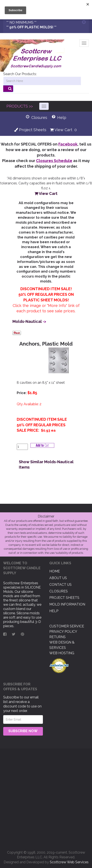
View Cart (61, 130)
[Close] (84, 22)
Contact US (60, 585)
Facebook (68, 144)
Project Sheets (30, 130)
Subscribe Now (23, 731)
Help (54, 611)
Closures (59, 591)
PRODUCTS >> (20, 106)
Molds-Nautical (27, 321)
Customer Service (67, 626)
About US (58, 578)
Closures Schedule (54, 161)
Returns (57, 637)
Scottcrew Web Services (69, 862)
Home (55, 571)
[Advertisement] (46, 798)
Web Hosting (62, 653)
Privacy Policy (63, 632)
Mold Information (67, 604)
